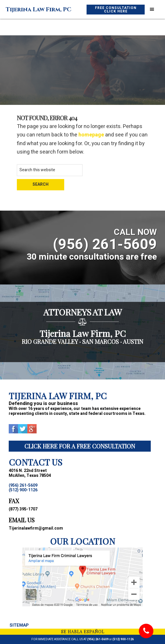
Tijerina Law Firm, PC (39, 9)
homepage (91, 135)
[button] (152, 10)
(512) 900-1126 (123, 639)
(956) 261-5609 (98, 639)
